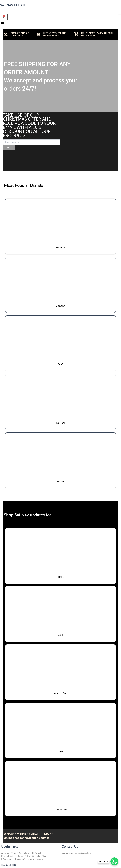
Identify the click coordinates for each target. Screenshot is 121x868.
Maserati (60, 423)
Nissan (60, 481)
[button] (60, 23)
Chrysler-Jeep (61, 810)
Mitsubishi (60, 306)
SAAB (60, 364)
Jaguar (60, 751)
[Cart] (4, 17)
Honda (60, 577)
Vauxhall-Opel (60, 693)
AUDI (61, 635)
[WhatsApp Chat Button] (114, 861)
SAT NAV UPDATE (13, 5)
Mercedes (60, 247)
